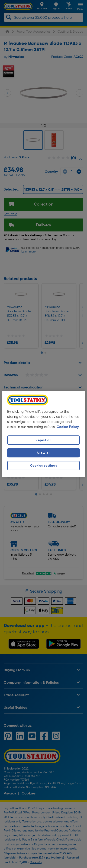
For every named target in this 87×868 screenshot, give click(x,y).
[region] (43, 434)
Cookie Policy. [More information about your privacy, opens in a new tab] (68, 427)
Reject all (43, 440)
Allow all (43, 453)
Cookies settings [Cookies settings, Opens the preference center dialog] (44, 465)
